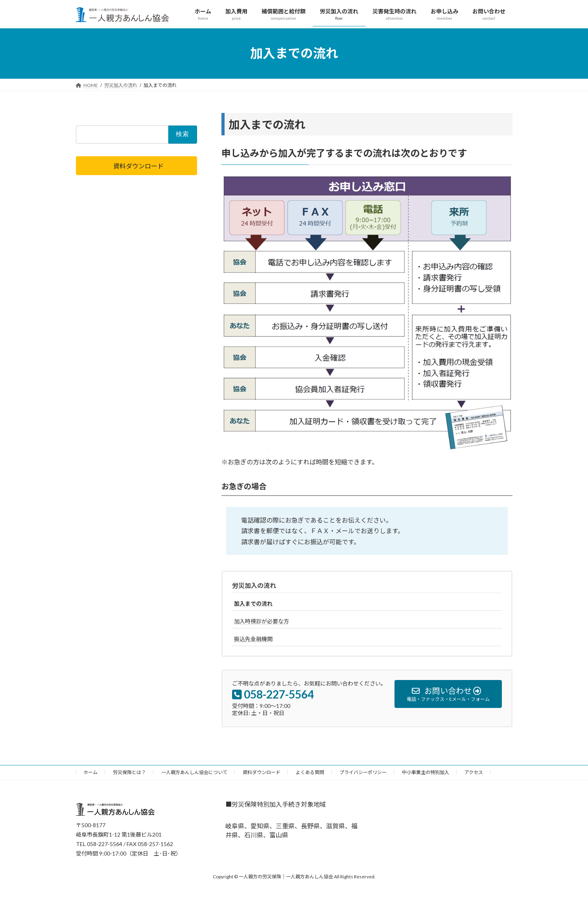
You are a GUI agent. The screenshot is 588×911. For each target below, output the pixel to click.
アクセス (474, 772)
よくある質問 (310, 772)
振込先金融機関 (253, 639)
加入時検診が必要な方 (262, 621)
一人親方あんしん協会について (194, 772)
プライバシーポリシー (363, 772)
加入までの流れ (253, 603)
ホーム (90, 772)
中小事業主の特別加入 (426, 772)
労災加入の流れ (254, 585)
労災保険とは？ (129, 772)
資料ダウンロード (262, 772)
